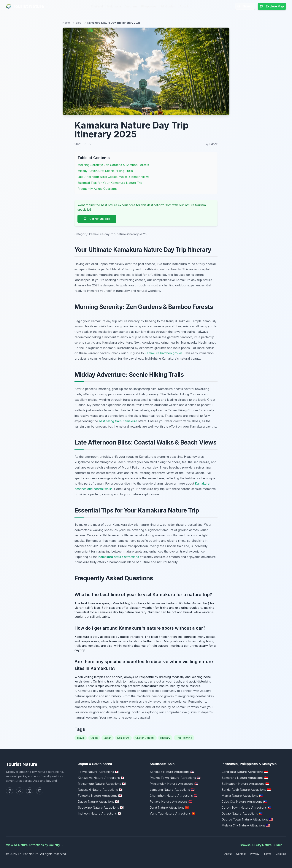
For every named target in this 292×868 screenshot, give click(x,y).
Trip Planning (184, 738)
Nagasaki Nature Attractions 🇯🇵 (100, 790)
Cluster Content (145, 738)
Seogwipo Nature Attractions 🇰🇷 (101, 807)
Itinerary (165, 738)
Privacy (255, 854)
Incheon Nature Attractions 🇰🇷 (100, 813)
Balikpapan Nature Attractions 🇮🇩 (245, 784)
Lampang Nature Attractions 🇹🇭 (172, 790)
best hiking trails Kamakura (118, 421)
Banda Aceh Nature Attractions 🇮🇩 (246, 790)
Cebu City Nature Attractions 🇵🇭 (244, 802)
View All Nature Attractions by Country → (35, 845)
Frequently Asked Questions (97, 189)
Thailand (97, 6)
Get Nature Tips (97, 219)
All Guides (168, 6)
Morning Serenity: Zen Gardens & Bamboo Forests (113, 165)
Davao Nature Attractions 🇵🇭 (242, 813)
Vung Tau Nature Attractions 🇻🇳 (173, 813)
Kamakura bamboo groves (164, 353)
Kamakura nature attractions (119, 557)
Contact (241, 854)
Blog (79, 23)
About (184, 6)
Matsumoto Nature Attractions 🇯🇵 (102, 784)
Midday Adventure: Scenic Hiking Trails (105, 171)
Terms (268, 854)
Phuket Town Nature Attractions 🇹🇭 (175, 778)
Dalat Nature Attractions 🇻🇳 (169, 807)
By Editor (211, 144)
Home (66, 23)
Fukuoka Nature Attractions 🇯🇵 (100, 796)
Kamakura (123, 738)
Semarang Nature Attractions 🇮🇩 (245, 778)
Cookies (281, 854)
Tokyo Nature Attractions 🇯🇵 (98, 772)
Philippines (149, 6)
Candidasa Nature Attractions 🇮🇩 (245, 772)
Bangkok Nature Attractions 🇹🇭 (172, 772)
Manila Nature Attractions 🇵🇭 (242, 796)
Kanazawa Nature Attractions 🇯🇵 (101, 778)
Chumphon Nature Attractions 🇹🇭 (174, 796)
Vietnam (131, 6)
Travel (81, 738)
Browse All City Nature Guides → (263, 845)
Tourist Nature (25, 6)
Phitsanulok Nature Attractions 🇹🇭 (174, 784)
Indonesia (114, 6)
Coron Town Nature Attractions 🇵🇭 (246, 807)
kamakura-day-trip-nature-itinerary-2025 (118, 234)
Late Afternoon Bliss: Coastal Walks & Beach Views (113, 177)
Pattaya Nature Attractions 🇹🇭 (171, 802)
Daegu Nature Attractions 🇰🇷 (98, 802)
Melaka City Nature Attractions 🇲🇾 (246, 825)
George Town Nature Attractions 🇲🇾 (247, 819)
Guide (94, 738)
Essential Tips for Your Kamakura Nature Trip (110, 183)
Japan (108, 738)
